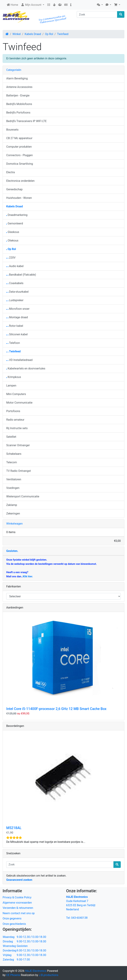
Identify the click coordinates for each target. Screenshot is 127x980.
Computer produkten (19, 147)
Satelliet (11, 437)
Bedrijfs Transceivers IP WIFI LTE (26, 121)
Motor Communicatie (19, 403)
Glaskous (13, 232)
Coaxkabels (15, 283)
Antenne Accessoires (19, 87)
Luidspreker (15, 300)
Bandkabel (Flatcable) (21, 275)
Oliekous (12, 241)
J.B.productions (49, 975)
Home (12, 5)
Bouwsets (12, 130)
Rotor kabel (15, 326)
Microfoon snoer (18, 309)
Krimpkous (14, 377)
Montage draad (17, 317)
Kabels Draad (33, 34)
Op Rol (49, 34)
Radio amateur (15, 420)
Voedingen (13, 488)
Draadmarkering (17, 215)
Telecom (12, 462)
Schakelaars (14, 454)
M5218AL (14, 828)
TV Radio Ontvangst (19, 471)
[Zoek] (97, 14)
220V (11, 258)
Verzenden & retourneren (18, 908)
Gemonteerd (15, 223)
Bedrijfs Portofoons (18, 113)
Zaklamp (12, 505)
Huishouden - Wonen (19, 198)
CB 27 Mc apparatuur (19, 138)
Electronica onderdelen (20, 181)
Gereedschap (14, 189)
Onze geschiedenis (14, 924)
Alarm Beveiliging (17, 78)
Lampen (11, 386)
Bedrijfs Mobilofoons (19, 104)
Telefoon (13, 343)
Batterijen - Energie (18, 95)
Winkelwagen (14, 524)
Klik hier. (28, 576)
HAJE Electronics (36, 971)
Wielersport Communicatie (23, 496)
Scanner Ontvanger (18, 445)
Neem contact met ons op (19, 913)
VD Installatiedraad (19, 360)
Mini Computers (16, 394)
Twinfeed (63, 34)
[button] (100, 5)
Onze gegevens (12, 918)
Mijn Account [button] (31, 5)
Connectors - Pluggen (19, 155)
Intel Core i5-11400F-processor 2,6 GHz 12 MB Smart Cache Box (56, 709)
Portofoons (13, 411)
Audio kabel (15, 266)
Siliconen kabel (17, 334)
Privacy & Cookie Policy (17, 897)
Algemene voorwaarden (17, 903)
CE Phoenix (13, 975)
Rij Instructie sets (17, 428)
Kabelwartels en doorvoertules (26, 368)
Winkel (17, 34)
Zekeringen (13, 514)
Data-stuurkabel (17, 292)
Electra (11, 172)
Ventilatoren (14, 479)
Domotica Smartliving (20, 164)
